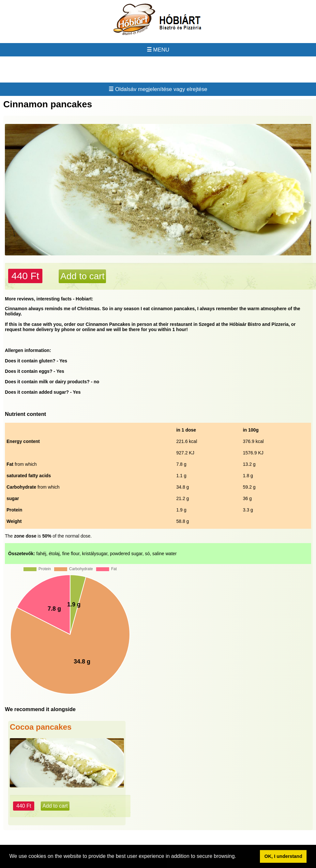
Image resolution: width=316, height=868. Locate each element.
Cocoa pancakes (41, 727)
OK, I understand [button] (283, 856)
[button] (238, 857)
